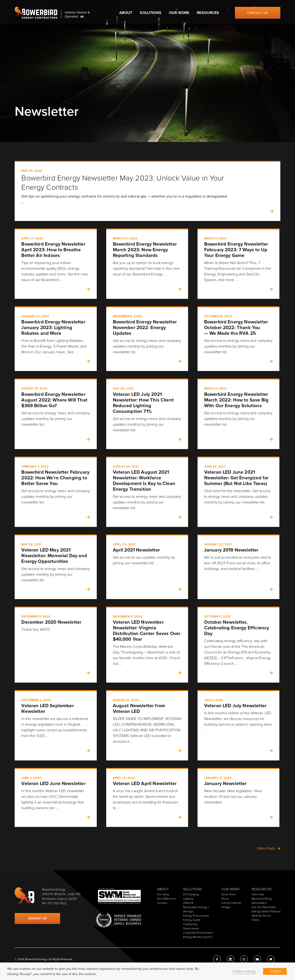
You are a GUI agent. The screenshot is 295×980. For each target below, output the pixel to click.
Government (191, 928)
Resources (208, 13)
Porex (225, 899)
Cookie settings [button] (244, 971)
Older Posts (266, 848)
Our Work (179, 13)
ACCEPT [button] (275, 971)
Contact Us (258, 13)
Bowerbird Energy (36, 13)
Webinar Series (261, 916)
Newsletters (259, 903)
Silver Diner (229, 894)
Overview (258, 894)
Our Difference (166, 899)
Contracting (190, 924)
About (126, 13)
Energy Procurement (196, 916)
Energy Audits (192, 920)
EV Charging (191, 894)
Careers (162, 903)
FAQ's (256, 920)
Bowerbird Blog (262, 899)
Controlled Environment (198, 933)
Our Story (163, 894)
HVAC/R (188, 903)
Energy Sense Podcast (266, 911)
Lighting (188, 899)
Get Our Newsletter (264, 907)
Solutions (150, 13)
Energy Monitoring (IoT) (198, 937)
